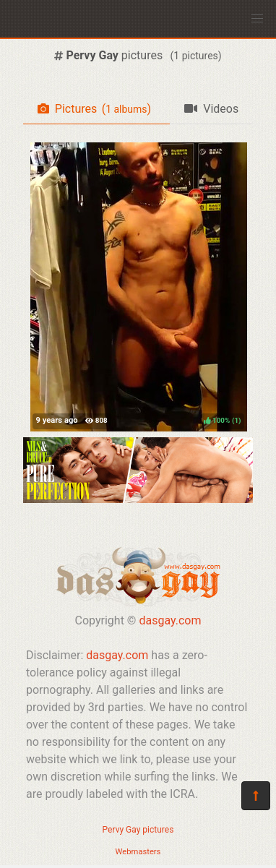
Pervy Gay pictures (138, 830)
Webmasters (138, 852)
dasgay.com (170, 620)
